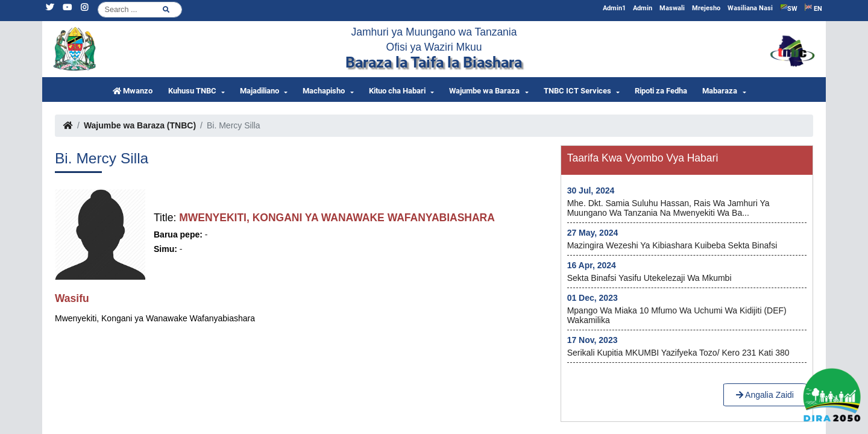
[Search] (140, 10)
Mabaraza (720, 91)
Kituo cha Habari (397, 91)
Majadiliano (259, 91)
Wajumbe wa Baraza (484, 91)
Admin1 (614, 8)
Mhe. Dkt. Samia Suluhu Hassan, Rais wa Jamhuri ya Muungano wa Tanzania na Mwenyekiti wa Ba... (668, 208)
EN (813, 8)
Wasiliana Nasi (750, 8)
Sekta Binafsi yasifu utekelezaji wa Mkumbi (649, 278)
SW (789, 8)
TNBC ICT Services (577, 91)
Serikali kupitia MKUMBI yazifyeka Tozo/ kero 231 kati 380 (678, 353)
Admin (643, 8)
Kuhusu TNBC (192, 91)
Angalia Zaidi (765, 395)
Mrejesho (706, 8)
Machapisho (324, 91)
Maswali (672, 8)
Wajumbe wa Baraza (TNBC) (140, 125)
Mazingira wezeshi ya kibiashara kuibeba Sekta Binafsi (672, 245)
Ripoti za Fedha (661, 91)
